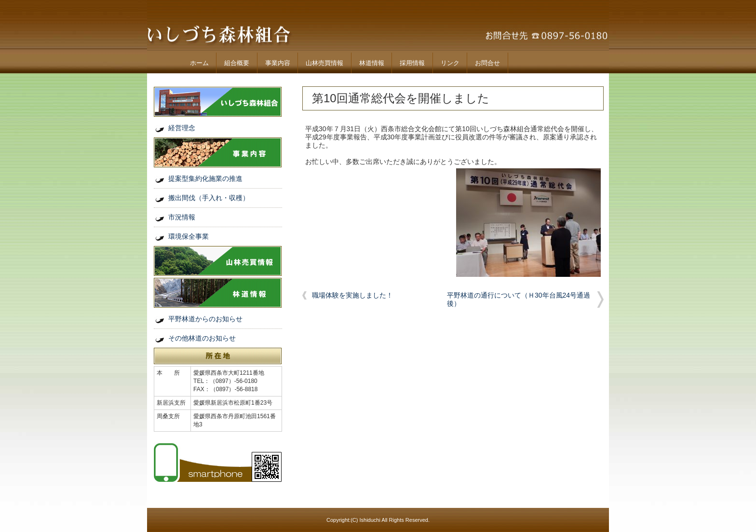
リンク (450, 63)
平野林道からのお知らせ (205, 319)
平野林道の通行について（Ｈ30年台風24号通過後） (519, 299)
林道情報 (372, 63)
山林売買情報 (324, 63)
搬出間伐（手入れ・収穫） (209, 198)
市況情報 (182, 217)
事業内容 (278, 63)
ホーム (199, 63)
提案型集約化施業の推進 (205, 178)
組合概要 (237, 63)
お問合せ (487, 63)
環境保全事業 (189, 236)
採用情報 (412, 63)
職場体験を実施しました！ (352, 295)
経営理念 (182, 128)
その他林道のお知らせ (202, 338)
